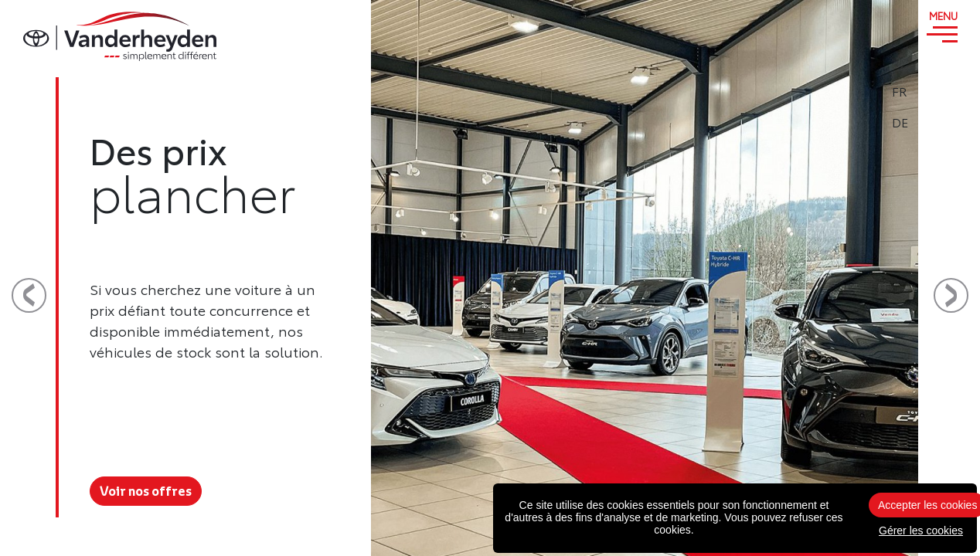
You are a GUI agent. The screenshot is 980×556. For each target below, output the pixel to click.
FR (942, 91)
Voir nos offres (146, 491)
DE (943, 122)
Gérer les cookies (921, 531)
